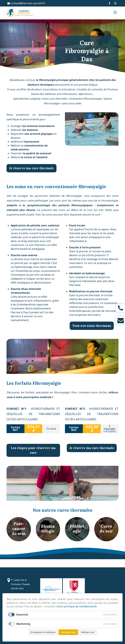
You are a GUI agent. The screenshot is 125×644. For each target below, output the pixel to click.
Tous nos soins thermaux (92, 334)
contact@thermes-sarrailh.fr (28, 3)
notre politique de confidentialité (76, 606)
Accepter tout (68, 632)
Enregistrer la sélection (43, 632)
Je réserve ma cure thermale (31, 177)
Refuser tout (88, 632)
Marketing (23, 624)
